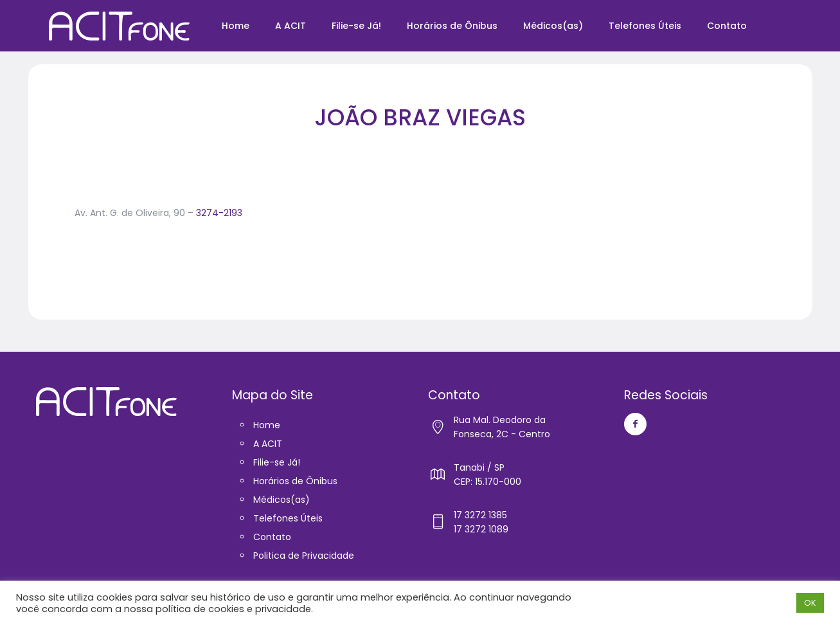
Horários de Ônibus (295, 481)
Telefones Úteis (288, 518)
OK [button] (810, 603)
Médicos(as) (281, 500)
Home (267, 425)
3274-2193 (219, 213)
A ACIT (268, 444)
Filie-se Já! (277, 462)
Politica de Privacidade (304, 556)
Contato (272, 537)
